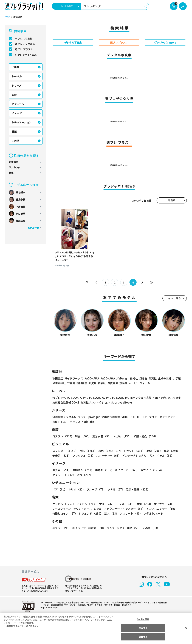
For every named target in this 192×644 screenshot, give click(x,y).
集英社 (152, 378)
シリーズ (17, 86)
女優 (106, 504)
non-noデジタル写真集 (164, 398)
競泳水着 (102, 436)
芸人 (111, 513)
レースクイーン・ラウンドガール (77, 509)
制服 (83, 436)
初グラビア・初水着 (88, 528)
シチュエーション (22, 122)
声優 (143, 504)
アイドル (87, 504)
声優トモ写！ (60, 422)
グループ (96, 489)
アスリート (130, 513)
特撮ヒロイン (65, 513)
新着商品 (13, 162)
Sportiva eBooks (121, 402)
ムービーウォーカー (141, 383)
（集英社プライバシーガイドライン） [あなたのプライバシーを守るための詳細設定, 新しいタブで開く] (22, 626)
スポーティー (108, 456)
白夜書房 (113, 383)
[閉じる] (186, 628)
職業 (14, 132)
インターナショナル (138, 456)
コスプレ (63, 436)
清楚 (60, 475)
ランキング (15, 167)
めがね (122, 436)
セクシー (174, 470)
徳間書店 (82, 383)
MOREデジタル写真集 (136, 398)
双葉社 (123, 383)
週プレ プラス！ (24, 49)
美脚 (153, 451)
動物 (133, 528)
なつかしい (126, 470)
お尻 (105, 451)
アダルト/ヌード (153, 513)
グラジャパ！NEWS (26, 55)
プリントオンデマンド (161, 417)
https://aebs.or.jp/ (49, 607)
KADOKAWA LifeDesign (114, 378)
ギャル (164, 456)
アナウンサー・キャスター (124, 509)
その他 (15, 141)
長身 (170, 451)
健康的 (62, 456)
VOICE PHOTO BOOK (134, 417)
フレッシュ (83, 456)
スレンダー (65, 451)
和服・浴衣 (144, 436)
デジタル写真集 (24, 39)
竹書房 (71, 383)
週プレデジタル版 (25, 44)
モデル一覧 (33, 228)
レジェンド (90, 513)
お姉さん (83, 470)
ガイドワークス (74, 378)
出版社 (15, 67)
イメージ (17, 113)
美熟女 (104, 470)
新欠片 (93, 383)
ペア (60, 489)
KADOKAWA (92, 378)
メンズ (115, 528)
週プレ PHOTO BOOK (65, 398)
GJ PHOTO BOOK (111, 398)
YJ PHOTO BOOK (89, 398)
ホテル (115, 489)
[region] (96, 628)
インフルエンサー (162, 509)
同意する (143, 637)
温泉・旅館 (137, 489)
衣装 (14, 95)
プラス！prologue (89, 417)
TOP (7, 17)
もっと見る (175, 298)
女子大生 (162, 504)
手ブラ (62, 528)
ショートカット (129, 451)
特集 (11, 173)
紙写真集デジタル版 (64, 417)
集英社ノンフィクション (95, 402)
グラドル (64, 504)
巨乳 (88, 451)
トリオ (76, 489)
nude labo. (88, 422)
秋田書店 (58, 378)
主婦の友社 (164, 378)
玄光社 (133, 378)
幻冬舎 (143, 378)
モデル (125, 504)
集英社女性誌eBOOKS (66, 402)
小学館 (176, 378)
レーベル (17, 76)
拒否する (143, 628)
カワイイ (150, 470)
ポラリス (75, 422)
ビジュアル (18, 104)
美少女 (62, 470)
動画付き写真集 (110, 417)
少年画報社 (59, 383)
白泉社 (102, 383)
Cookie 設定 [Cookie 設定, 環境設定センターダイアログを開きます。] (143, 619)
